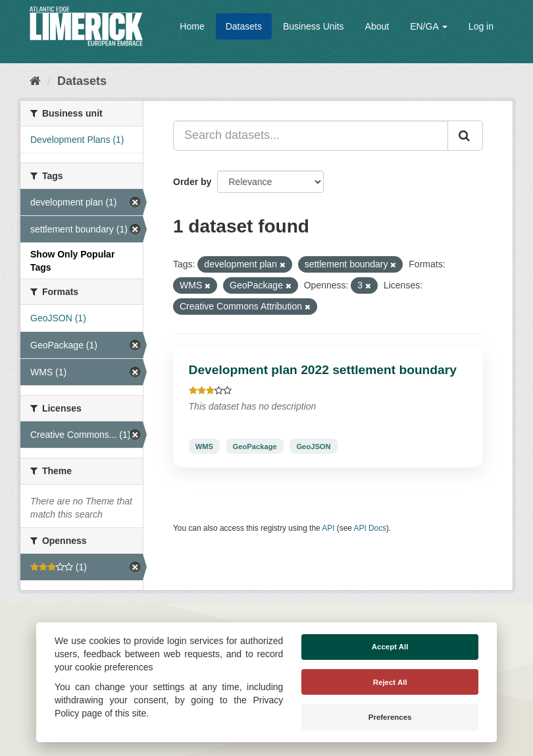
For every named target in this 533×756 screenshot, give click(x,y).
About (377, 26)
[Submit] (465, 136)
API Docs (370, 528)
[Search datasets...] (311, 136)
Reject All (390, 682)
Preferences (390, 717)
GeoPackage (255, 446)
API (328, 528)
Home (192, 26)
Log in (481, 26)
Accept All (390, 647)
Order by (192, 182)
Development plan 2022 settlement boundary (323, 370)
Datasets (244, 26)
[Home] (35, 81)
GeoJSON (313, 446)
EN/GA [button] (429, 26)
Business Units (314, 26)
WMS (204, 446)
